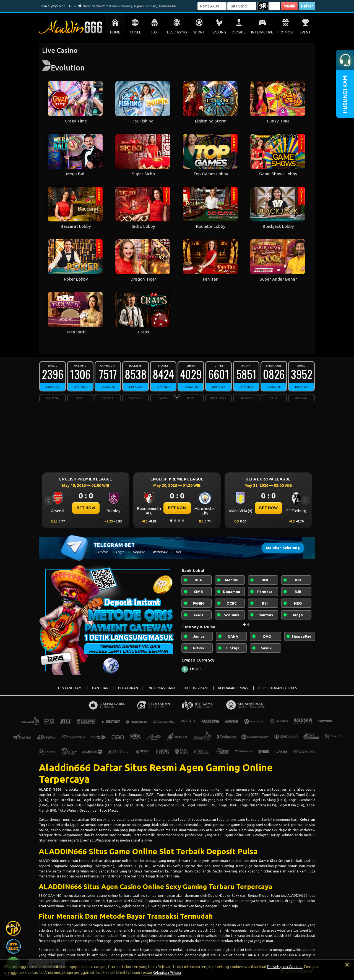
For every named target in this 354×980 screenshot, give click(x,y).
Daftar (307, 6)
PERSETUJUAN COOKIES (278, 688)
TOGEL (135, 32)
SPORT (199, 32)
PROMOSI (285, 32)
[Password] (242, 6)
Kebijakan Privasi (167, 973)
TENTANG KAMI (70, 688)
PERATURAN (128, 688)
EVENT (305, 32)
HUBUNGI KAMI (197, 688)
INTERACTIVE (262, 32)
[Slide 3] (179, 521)
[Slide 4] (183, 521)
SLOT (155, 32)
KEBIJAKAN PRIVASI (233, 688)
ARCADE (239, 32)
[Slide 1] (171, 521)
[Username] (212, 6)
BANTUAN (100, 688)
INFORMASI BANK (162, 688)
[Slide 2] (175, 521)
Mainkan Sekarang (283, 548)
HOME (115, 32)
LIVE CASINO (177, 32)
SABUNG (219, 32)
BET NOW (86, 508)
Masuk (289, 6)
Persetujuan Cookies (285, 967)
